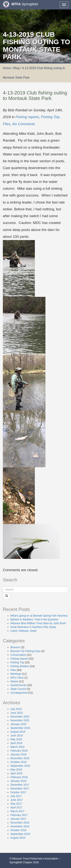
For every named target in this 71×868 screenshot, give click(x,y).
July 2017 (16, 796)
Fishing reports (27, 117)
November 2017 (20, 788)
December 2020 (20, 717)
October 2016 (18, 830)
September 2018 (20, 766)
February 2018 (19, 777)
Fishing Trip (50, 117)
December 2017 (20, 785)
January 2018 (18, 781)
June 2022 (17, 713)
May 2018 (16, 770)
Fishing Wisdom (20, 666)
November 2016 (20, 826)
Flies (7, 124)
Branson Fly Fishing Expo (26, 651)
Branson (15, 647)
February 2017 (19, 815)
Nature (14, 681)
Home (7, 68)
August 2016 (18, 838)
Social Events (18, 685)
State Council (18, 689)
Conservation (18, 655)
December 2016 (20, 823)
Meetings (16, 674)
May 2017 (16, 804)
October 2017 (18, 792)
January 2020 (18, 724)
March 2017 (17, 811)
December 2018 (20, 758)
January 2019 (18, 754)
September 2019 (20, 728)
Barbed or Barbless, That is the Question (34, 619)
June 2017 (17, 800)
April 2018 (16, 773)
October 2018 (18, 762)
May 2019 (16, 739)
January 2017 (18, 819)
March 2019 (17, 747)
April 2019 (16, 743)
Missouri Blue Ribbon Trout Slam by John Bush (38, 623)
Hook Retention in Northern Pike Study (33, 627)
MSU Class (17, 678)
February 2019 (19, 751)
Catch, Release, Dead (23, 631)
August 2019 (18, 732)
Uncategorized (19, 693)
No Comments (24, 124)
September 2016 (20, 834)
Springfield (20, 4)
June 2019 (17, 735)
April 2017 (16, 807)
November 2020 (20, 720)
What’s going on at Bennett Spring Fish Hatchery (39, 616)
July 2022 (16, 709)
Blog (16, 68)
